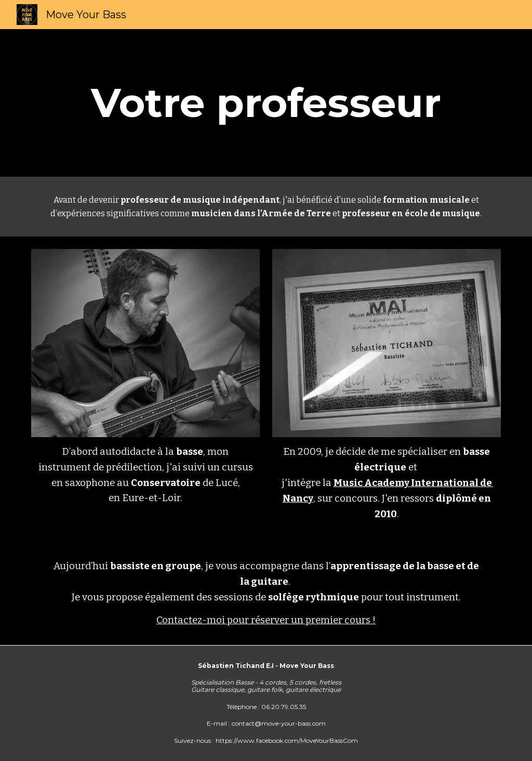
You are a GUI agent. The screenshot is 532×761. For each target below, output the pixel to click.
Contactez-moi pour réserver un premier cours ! (266, 620)
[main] (266, 103)
